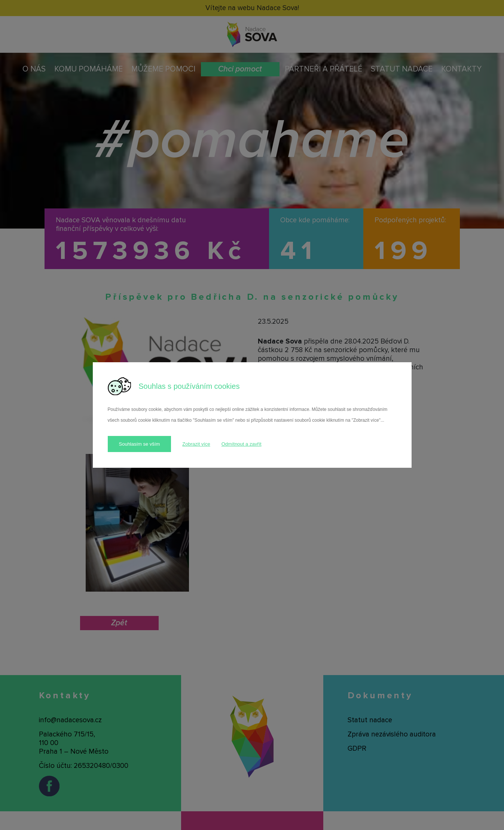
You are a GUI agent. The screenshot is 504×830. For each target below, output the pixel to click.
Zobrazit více (196, 444)
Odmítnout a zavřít (242, 444)
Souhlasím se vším (140, 444)
